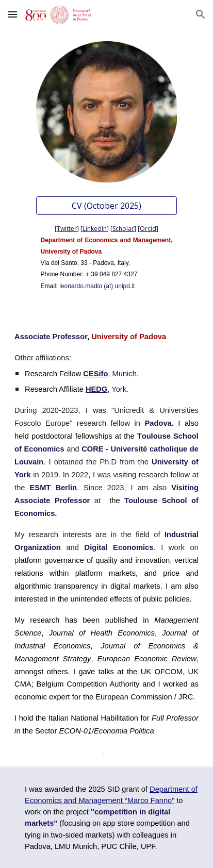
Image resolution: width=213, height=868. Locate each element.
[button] (12, 14)
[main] (106, 256)
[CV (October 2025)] (106, 206)
